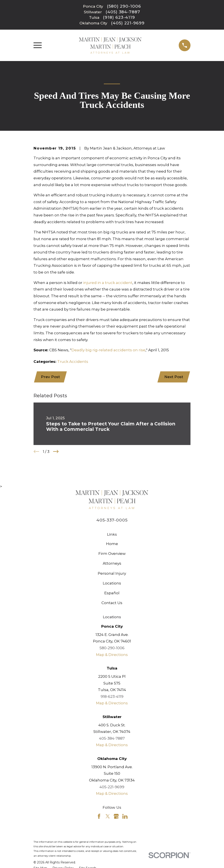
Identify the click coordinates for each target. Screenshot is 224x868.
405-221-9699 (112, 787)
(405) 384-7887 (123, 12)
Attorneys (112, 564)
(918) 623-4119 (119, 18)
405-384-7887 (112, 739)
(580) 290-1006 (124, 6)
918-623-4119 (112, 697)
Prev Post (51, 377)
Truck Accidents (73, 362)
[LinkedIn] (125, 817)
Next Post (173, 377)
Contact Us (112, 603)
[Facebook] (99, 817)
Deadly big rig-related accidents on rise (108, 350)
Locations (112, 583)
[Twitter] (108, 817)
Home (112, 544)
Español (112, 593)
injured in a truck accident (108, 283)
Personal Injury (112, 574)
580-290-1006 (112, 648)
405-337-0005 (112, 521)
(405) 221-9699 (128, 23)
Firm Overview (112, 554)
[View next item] (56, 452)
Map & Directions (112, 655)
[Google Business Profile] (116, 817)
